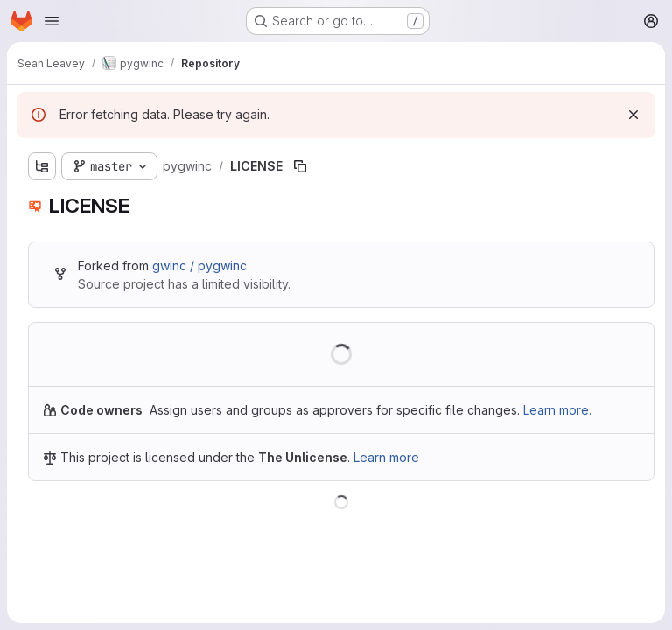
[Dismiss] (633, 115)
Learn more (386, 457)
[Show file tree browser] (42, 166)
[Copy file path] (300, 166)
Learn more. (557, 410)
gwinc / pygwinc (199, 266)
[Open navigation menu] (52, 21)
